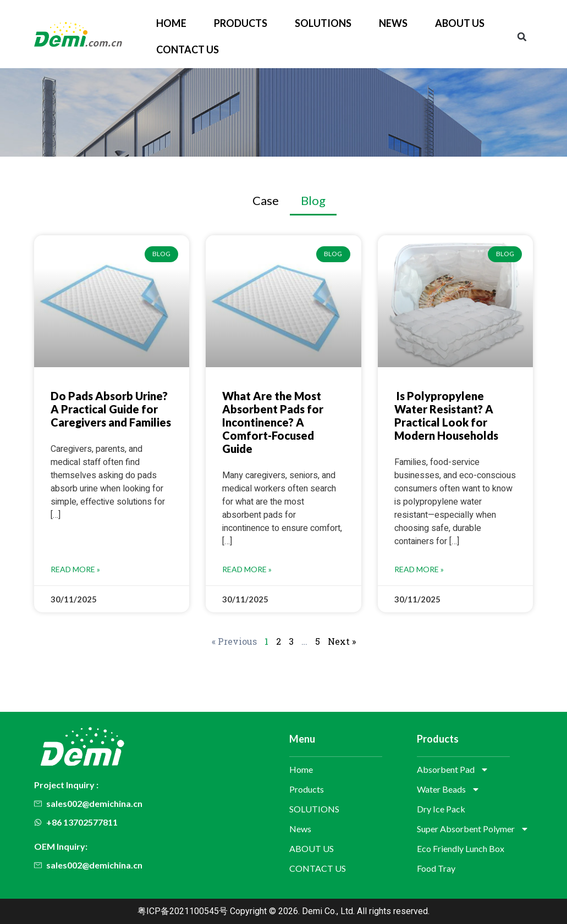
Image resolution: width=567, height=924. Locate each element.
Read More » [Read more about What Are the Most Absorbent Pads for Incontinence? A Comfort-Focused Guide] (247, 569)
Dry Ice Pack (441, 809)
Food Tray (436, 868)
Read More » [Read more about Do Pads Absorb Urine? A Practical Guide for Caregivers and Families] (75, 569)
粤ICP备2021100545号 (183, 911)
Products (241, 23)
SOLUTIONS (323, 23)
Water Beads (448, 789)
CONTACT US (188, 49)
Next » (342, 641)
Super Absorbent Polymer (473, 829)
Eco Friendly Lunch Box (461, 848)
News (393, 23)
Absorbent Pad (453, 770)
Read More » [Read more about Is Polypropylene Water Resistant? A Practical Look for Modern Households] (419, 569)
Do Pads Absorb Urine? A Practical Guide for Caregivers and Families (111, 409)
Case (266, 200)
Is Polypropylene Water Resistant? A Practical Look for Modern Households (446, 416)
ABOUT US (460, 23)
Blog (313, 200)
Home (171, 23)
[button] (522, 37)
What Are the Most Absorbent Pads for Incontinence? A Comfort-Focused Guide (273, 422)
